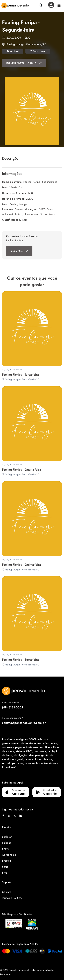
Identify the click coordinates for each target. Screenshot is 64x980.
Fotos (5, 867)
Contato (7, 892)
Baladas (6, 843)
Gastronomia (9, 855)
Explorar (7, 837)
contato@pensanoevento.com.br (24, 723)
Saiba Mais (19, 251)
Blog (5, 873)
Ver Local (13, 51)
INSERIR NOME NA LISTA (24, 63)
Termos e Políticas (12, 898)
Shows (6, 849)
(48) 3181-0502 (13, 707)
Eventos (6, 861)
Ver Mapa (50, 214)
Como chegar (38, 51)
